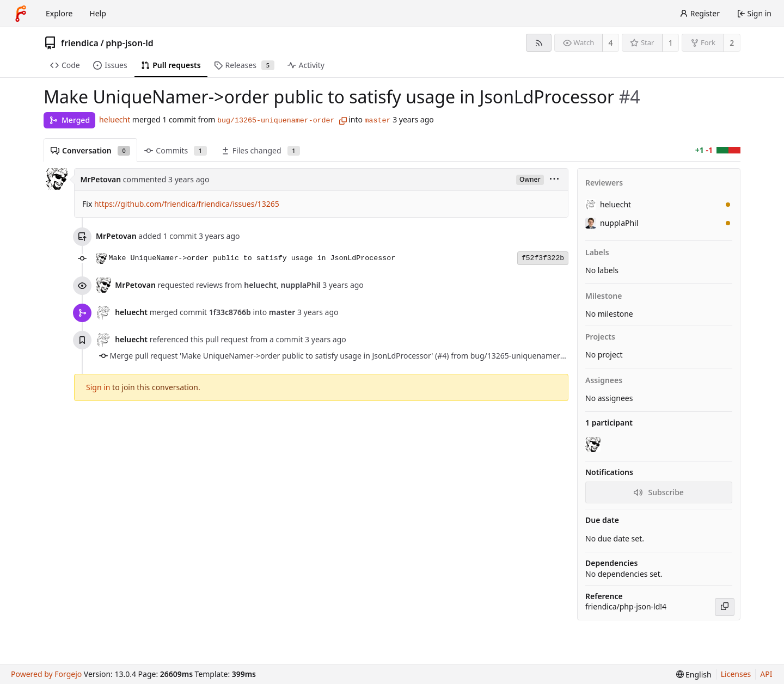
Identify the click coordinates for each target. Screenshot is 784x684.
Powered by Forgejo (46, 674)
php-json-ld (130, 43)
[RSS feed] (539, 43)
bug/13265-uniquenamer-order (276, 121)
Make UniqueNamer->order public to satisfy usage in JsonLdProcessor (252, 258)
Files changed (261, 150)
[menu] (554, 180)
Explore (59, 13)
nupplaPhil (612, 223)
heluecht (115, 119)
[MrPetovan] (594, 445)
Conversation (90, 150)
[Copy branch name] (343, 121)
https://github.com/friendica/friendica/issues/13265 (187, 204)
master (378, 121)
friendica (80, 43)
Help (98, 13)
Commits (175, 150)
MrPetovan (101, 179)
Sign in (98, 387)
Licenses (736, 674)
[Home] (21, 14)
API (766, 674)
